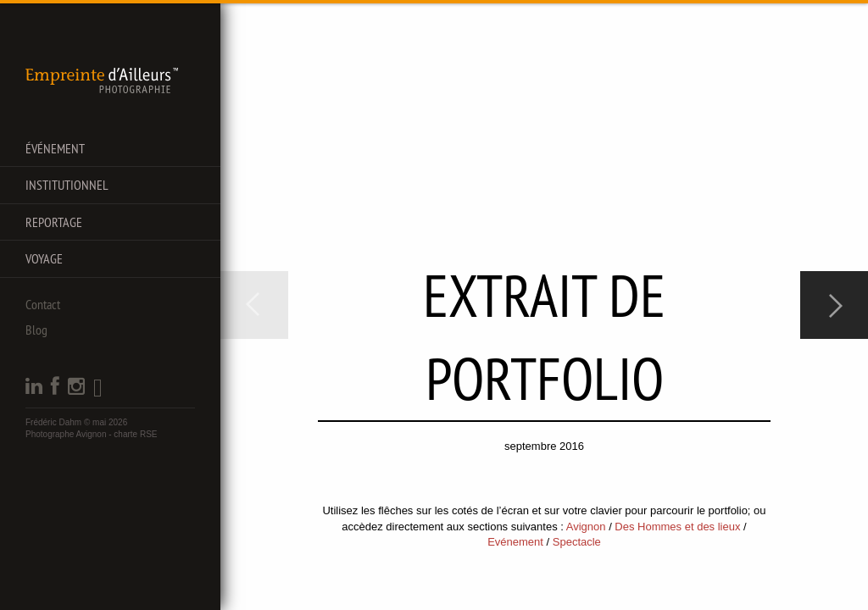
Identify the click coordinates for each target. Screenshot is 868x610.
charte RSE (135, 434)
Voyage (44, 258)
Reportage (54, 222)
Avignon (586, 527)
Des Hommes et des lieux (677, 527)
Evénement (515, 542)
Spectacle (577, 542)
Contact (43, 304)
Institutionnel (67, 185)
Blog (36, 330)
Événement (55, 148)
